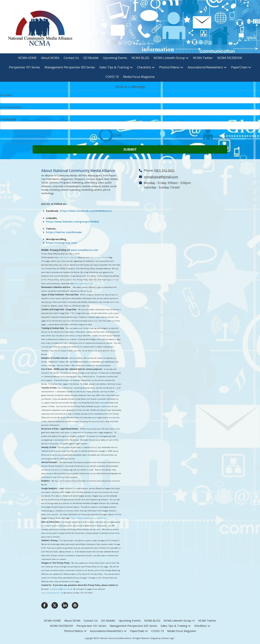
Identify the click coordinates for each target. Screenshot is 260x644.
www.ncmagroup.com (99, 257)
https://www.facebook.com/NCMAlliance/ (86, 211)
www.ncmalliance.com (84, 250)
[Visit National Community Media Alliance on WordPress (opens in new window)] (75, 605)
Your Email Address (11, 107)
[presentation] (24, 138)
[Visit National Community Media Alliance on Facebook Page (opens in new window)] (45, 605)
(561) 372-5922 (164, 170)
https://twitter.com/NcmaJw (64, 232)
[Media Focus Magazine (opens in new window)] (139, 77)
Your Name (6, 95)
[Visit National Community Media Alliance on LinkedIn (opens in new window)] (65, 605)
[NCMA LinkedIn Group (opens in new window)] (171, 58)
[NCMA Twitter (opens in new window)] (203, 58)
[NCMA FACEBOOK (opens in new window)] (230, 58)
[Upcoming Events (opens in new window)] (115, 58)
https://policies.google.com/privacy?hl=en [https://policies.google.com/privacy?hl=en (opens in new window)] (89, 518)
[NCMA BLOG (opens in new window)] (140, 58)
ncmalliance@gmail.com (60, 589)
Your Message (8, 119)
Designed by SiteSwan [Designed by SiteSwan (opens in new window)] (160, 638)
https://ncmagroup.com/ (62, 243)
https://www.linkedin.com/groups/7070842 (72, 222)
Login (172, 638)
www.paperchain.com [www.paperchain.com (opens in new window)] (84, 284)
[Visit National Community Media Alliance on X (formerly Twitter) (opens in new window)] (55, 605)
